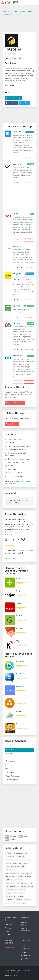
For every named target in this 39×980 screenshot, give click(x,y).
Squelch (17, 246)
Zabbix (19, 603)
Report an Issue (11, 948)
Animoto (20, 711)
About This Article (12, 776)
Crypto (7, 931)
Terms (7, 975)
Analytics (8, 14)
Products (8, 928)
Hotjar (19, 591)
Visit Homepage (15, 98)
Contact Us (25, 949)
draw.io (19, 699)
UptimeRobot (19, 306)
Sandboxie (20, 674)
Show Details (29, 158)
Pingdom (17, 273)
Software (13, 12)
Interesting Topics (12, 780)
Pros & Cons (10, 761)
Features (9, 757)
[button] (36, 3)
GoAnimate (21, 724)
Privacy (14, 975)
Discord (8, 935)
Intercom (17, 132)
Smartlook (18, 356)
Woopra (17, 164)
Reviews (9, 754)
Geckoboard (21, 616)
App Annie (20, 628)
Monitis (16, 323)
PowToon (20, 686)
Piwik (16, 214)
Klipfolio (20, 641)
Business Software (27, 12)
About (23, 945)
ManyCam (20, 661)
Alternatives (10, 750)
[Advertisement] (19, 23)
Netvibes (20, 578)
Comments (10, 772)
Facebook (12, 103)
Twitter (25, 103)
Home (5, 12)
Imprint (23, 952)
